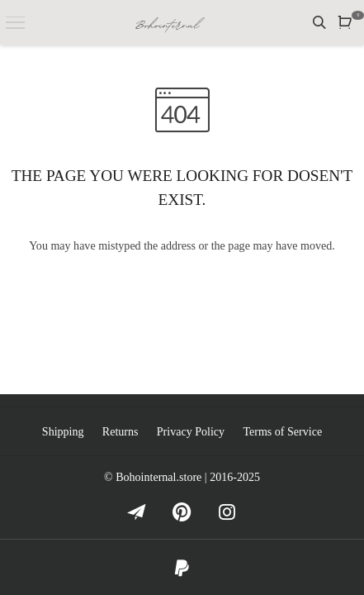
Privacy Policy (191, 431)
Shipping (63, 431)
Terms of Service (282, 431)
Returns (121, 431)
